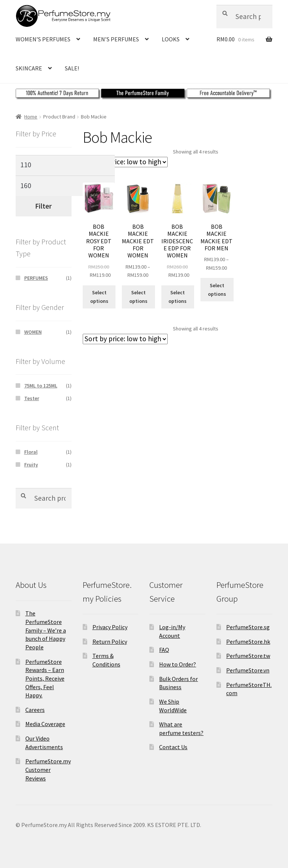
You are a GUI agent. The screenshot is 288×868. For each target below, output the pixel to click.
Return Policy (110, 642)
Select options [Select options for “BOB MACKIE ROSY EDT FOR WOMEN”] (99, 297)
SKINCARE (29, 68)
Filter (43, 206)
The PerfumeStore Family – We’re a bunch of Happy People (46, 630)
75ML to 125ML (41, 386)
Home (31, 117)
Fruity (31, 465)
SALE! (72, 68)
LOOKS (171, 39)
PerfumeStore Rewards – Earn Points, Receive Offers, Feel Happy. (45, 679)
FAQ (164, 650)
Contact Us (173, 747)
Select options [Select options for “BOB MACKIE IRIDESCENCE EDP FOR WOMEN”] (178, 297)
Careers (35, 710)
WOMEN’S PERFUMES (43, 39)
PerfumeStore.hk (248, 642)
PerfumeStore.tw (248, 656)
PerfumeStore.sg (248, 627)
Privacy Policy (110, 627)
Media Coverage (45, 724)
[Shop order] (125, 162)
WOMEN (33, 332)
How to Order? (178, 664)
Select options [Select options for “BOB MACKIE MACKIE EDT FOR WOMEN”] (138, 297)
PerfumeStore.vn (248, 670)
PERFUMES (36, 278)
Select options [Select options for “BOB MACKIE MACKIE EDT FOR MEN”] (217, 290)
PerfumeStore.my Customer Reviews (48, 769)
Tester (32, 398)
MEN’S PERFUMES (116, 39)
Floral (31, 452)
